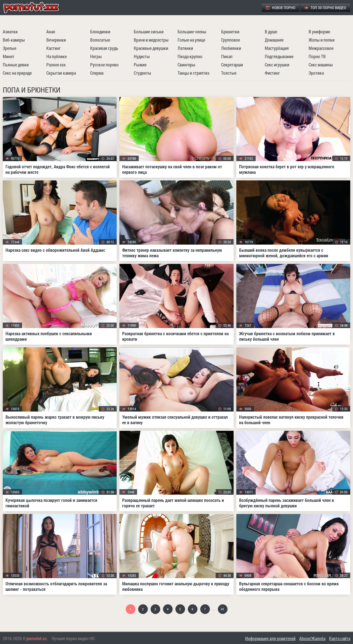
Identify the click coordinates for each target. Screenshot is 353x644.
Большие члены (192, 32)
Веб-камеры (14, 40)
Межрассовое (321, 48)
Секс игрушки (277, 65)
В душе (271, 32)
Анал (51, 32)
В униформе (319, 32)
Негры (96, 56)
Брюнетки (230, 32)
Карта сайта (340, 638)
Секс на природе (17, 73)
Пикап (227, 56)
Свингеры (186, 65)
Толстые (229, 73)
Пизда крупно (190, 56)
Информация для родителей (270, 638)
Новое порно (281, 8)
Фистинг (272, 73)
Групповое (231, 40)
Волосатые (100, 40)
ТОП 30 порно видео (325, 8)
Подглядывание (279, 56)
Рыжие (140, 65)
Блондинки (100, 32)
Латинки (185, 48)
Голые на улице (191, 40)
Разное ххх (56, 65)
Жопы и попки (322, 40)
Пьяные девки (16, 65)
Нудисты (142, 56)
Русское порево (104, 65)
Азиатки (10, 32)
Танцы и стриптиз (193, 73)
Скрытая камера (61, 73)
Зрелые (10, 48)
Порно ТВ (317, 56)
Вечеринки (56, 40)
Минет (9, 56)
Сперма (97, 73)
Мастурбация (277, 48)
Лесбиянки (231, 48)
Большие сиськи (149, 32)
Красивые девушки (151, 48)
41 (223, 609)
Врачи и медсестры (151, 40)
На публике (57, 56)
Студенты (142, 73)
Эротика (316, 73)
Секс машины (321, 65)
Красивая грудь (104, 48)
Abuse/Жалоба (312, 638)
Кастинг (54, 48)
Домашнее (274, 40)
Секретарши (232, 65)
